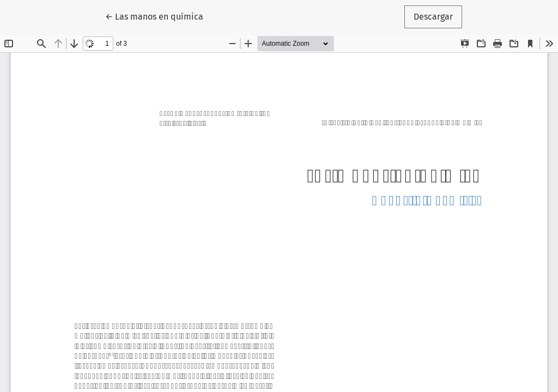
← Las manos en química (159, 16)
